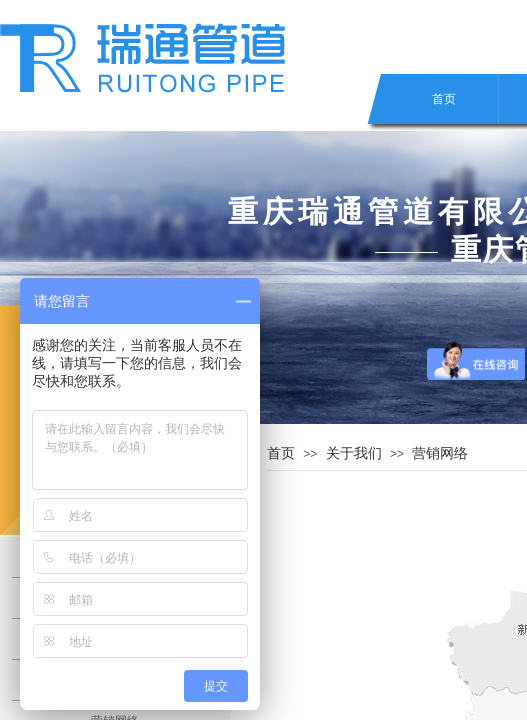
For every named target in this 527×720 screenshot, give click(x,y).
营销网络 (440, 453)
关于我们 (354, 453)
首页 (444, 99)
